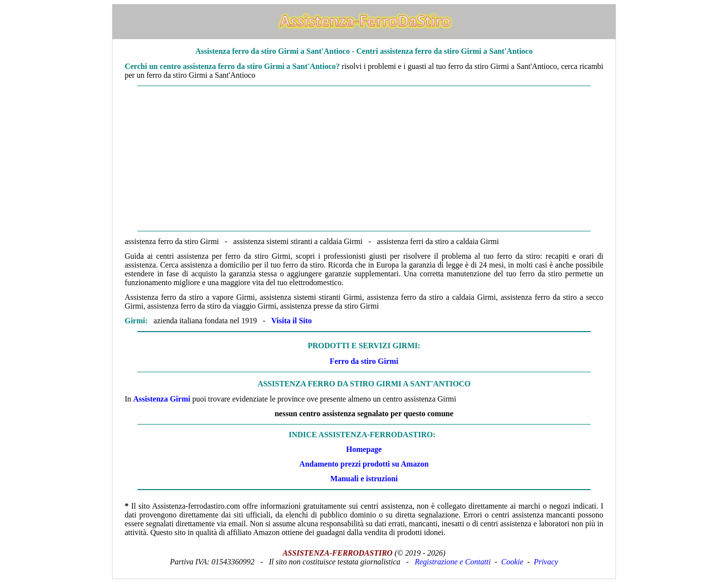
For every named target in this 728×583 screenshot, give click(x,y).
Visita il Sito (292, 321)
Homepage (364, 449)
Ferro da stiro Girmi (364, 361)
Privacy (546, 562)
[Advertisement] (364, 158)
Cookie (512, 562)
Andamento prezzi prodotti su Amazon (364, 464)
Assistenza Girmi (162, 399)
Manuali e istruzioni (364, 479)
